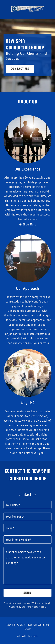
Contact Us (20, 69)
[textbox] (27, 505)
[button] (27, 224)
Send (27, 593)
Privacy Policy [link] (15, 607)
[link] (28, 9)
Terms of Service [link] (33, 607)
